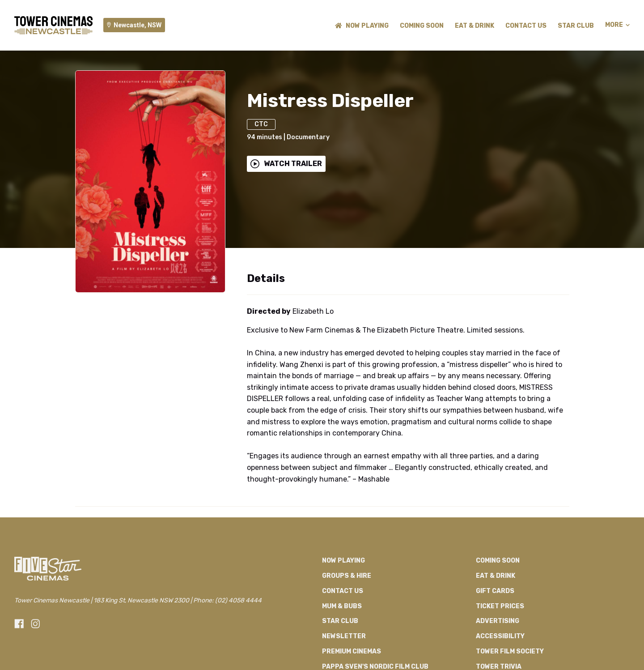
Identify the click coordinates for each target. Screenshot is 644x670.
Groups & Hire (347, 576)
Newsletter (344, 636)
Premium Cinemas (352, 651)
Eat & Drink (475, 26)
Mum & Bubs (342, 606)
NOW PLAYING (362, 26)
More (617, 25)
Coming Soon (422, 26)
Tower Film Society (510, 651)
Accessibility (500, 636)
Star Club (576, 26)
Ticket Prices (500, 606)
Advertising (498, 621)
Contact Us (526, 26)
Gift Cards (495, 591)
